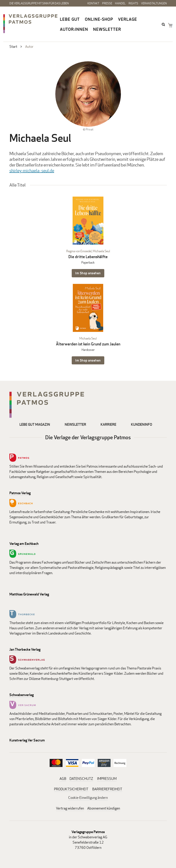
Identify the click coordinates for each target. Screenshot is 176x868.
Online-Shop (99, 19)
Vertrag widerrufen (70, 808)
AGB (63, 779)
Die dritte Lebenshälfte (88, 257)
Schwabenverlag (22, 695)
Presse (107, 3)
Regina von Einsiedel (79, 251)
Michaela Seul (101, 251)
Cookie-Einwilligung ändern (88, 798)
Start (13, 47)
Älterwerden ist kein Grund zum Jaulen (88, 344)
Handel (120, 3)
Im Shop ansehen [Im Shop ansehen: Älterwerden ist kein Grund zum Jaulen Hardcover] (88, 360)
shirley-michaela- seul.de (32, 171)
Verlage (128, 19)
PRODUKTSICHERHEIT (71, 789)
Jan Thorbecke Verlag (25, 649)
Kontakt (93, 3)
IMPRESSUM (107, 779)
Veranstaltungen (154, 3)
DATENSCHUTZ (81, 779)
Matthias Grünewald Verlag (29, 594)
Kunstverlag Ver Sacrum (27, 740)
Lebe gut (70, 19)
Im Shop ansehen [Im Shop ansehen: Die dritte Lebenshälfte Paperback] (88, 273)
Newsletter (107, 29)
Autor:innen (74, 29)
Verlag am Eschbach (24, 544)
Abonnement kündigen (104, 808)
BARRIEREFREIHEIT (107, 789)
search (164, 24)
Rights (133, 3)
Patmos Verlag (20, 493)
